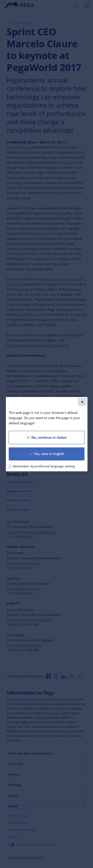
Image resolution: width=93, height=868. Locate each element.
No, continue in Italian (46, 437)
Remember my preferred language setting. (44, 466)
